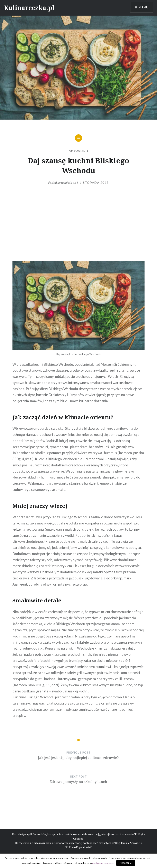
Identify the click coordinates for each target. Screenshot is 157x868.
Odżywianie (78, 151)
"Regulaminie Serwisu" (127, 843)
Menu (144, 7)
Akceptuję (126, 863)
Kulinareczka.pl (29, 8)
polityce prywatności (103, 863)
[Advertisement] (78, 228)
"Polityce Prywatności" (78, 847)
